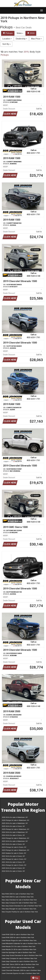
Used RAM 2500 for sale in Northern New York (18, 937)
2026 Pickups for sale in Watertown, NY (16, 820)
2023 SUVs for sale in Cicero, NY (13, 844)
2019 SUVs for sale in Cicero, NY (13, 871)
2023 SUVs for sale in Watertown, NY (15, 841)
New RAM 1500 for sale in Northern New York (18, 894)
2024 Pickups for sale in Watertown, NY (16, 838)
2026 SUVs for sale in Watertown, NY (15, 817)
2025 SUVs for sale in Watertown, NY (15, 823)
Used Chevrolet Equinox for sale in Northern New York (21, 973)
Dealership (21, 39)
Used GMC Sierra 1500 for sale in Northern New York (20, 964)
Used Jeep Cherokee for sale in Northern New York (20, 961)
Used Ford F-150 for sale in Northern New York (18, 967)
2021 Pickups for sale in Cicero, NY (14, 865)
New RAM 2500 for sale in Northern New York (18, 897)
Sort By (6, 44)
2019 (31, 33)
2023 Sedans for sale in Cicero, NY (14, 853)
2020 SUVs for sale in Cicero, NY (13, 868)
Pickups (8, 33)
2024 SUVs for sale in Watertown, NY (15, 832)
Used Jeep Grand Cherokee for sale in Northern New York (22, 955)
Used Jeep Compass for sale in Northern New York (19, 958)
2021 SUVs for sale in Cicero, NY (13, 862)
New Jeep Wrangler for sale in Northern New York (19, 909)
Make (20, 33)
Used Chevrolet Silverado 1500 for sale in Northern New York (21, 971)
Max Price (36, 39)
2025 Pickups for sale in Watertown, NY (16, 829)
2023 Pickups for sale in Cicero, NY (14, 847)
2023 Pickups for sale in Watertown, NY (16, 850)
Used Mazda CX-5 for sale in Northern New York (19, 946)
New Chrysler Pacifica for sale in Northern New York (20, 912)
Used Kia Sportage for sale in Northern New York (19, 952)
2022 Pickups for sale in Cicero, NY (14, 859)
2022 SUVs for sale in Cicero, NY (13, 856)
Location (7, 39)
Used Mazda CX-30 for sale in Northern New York (19, 949)
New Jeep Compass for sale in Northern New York (19, 903)
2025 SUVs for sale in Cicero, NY (13, 826)
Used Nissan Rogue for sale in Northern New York (19, 940)
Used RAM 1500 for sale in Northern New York (18, 934)
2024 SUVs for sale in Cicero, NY (13, 835)
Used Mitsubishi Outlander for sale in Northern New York (21, 943)
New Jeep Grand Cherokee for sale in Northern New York (22, 906)
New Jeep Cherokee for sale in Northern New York (19, 900)
